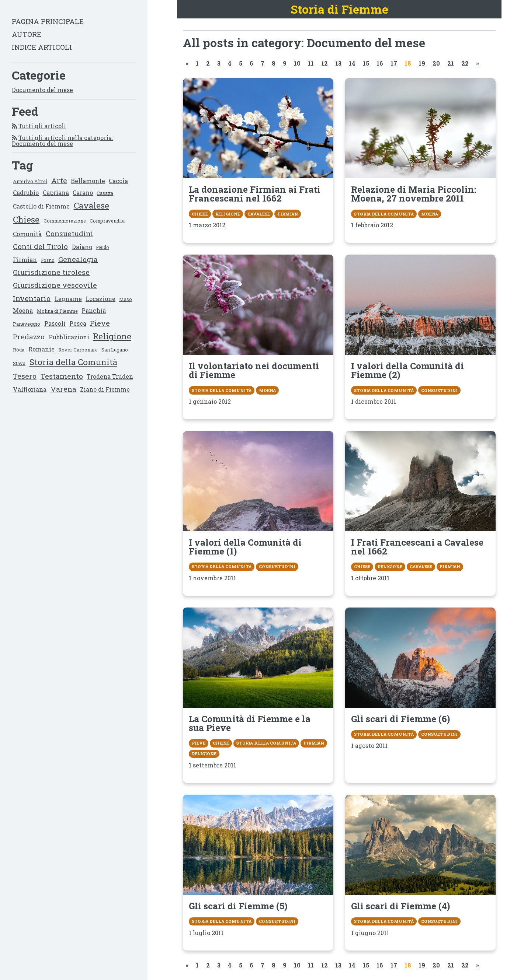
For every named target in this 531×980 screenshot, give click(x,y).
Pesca (78, 323)
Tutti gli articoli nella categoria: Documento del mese (62, 141)
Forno (48, 260)
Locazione (100, 299)
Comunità (27, 234)
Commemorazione (65, 221)
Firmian (25, 260)
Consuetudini (70, 233)
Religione (112, 336)
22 (465, 63)
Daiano (82, 247)
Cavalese (91, 205)
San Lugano (115, 350)
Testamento (62, 376)
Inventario (32, 298)
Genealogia (78, 259)
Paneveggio (27, 324)
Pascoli (55, 323)
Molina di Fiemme (57, 311)
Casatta (105, 193)
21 (451, 63)
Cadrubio (26, 192)
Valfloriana (30, 389)
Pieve (100, 323)
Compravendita (107, 221)
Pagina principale (48, 21)
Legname (68, 299)
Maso (126, 299)
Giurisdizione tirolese (51, 272)
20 (436, 63)
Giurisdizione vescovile (55, 285)
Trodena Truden (110, 376)
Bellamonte (88, 181)
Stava (19, 363)
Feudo (103, 247)
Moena (23, 310)
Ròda (19, 350)
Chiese (26, 219)
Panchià (94, 310)
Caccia (118, 181)
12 (324, 63)
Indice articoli (42, 47)
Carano (83, 192)
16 (380, 63)
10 (297, 63)
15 (366, 63)
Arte (59, 180)
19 (422, 63)
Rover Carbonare (78, 350)
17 (394, 63)
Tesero (25, 376)
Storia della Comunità (73, 362)
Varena (63, 389)
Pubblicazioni (69, 337)
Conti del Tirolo (40, 246)
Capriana (56, 192)
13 (338, 63)
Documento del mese (42, 90)
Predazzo (29, 337)
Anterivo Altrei (30, 181)
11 (311, 63)
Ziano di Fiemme (105, 389)
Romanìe (41, 349)
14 (352, 63)
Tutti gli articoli (42, 126)
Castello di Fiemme (41, 206)
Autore (27, 34)
